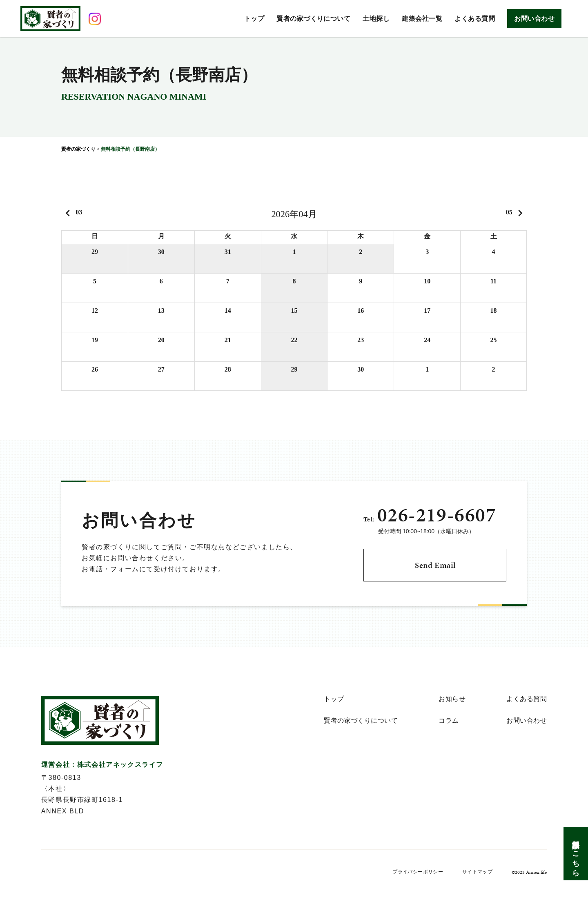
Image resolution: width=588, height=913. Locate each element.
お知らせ (452, 699)
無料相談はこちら (576, 854)
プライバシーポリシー (418, 872)
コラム (449, 721)
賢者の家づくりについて (313, 19)
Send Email (435, 565)
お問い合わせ (534, 19)
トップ (254, 19)
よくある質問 (475, 19)
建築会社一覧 (422, 19)
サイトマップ (477, 872)
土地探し (376, 19)
